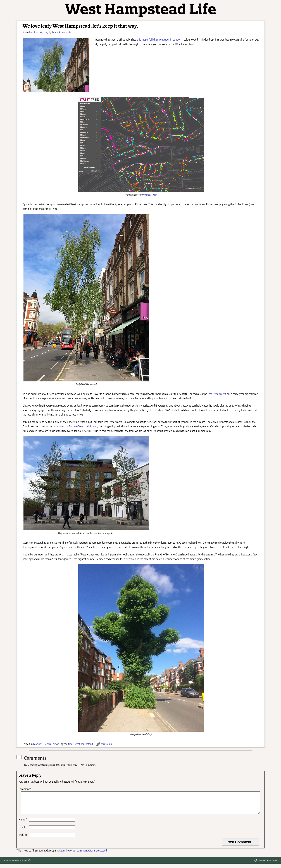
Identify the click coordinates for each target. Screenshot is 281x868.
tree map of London (149, 195)
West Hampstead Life (21, 865)
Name (23, 824)
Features (38, 744)
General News (51, 744)
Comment (25, 789)
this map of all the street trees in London (159, 40)
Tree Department (217, 394)
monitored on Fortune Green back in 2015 (75, 426)
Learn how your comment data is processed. (83, 855)
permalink (106, 744)
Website (23, 839)
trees (71, 744)
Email (23, 832)
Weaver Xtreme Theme (268, 865)
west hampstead (84, 744)
